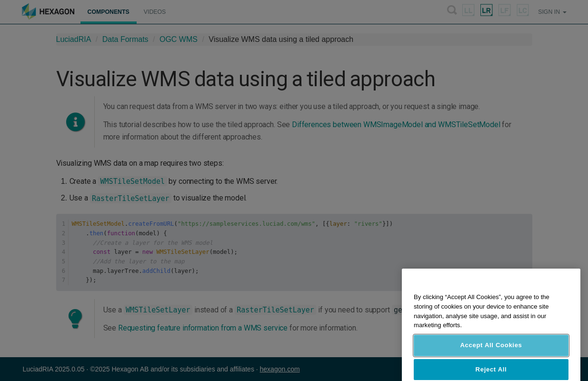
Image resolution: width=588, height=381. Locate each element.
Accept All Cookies (491, 356)
